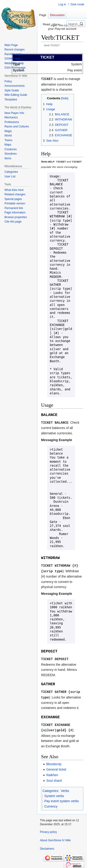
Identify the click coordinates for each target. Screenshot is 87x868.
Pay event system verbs (62, 799)
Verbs (65, 788)
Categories (50, 788)
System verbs (54, 794)
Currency (51, 804)
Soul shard (54, 778)
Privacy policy (48, 830)
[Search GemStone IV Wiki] (76, 24)
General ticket (56, 767)
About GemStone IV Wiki (55, 838)
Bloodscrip (54, 762)
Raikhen (52, 773)
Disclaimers (47, 847)
